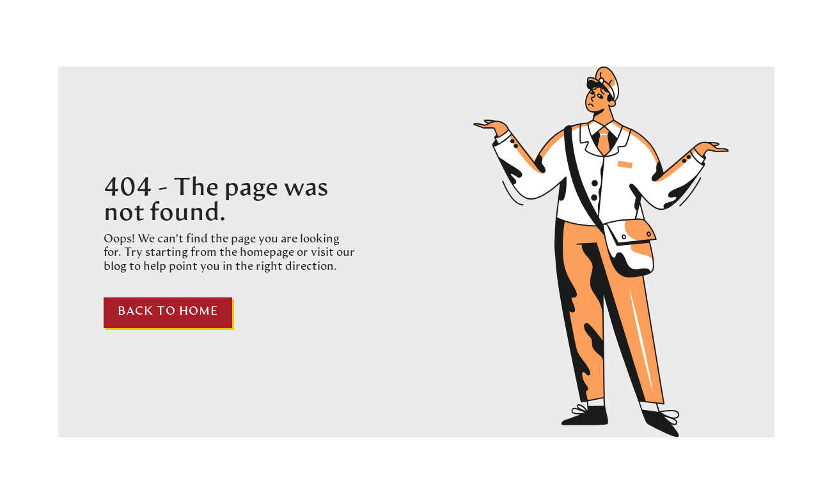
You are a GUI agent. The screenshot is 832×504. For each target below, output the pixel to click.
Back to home (168, 312)
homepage (266, 253)
